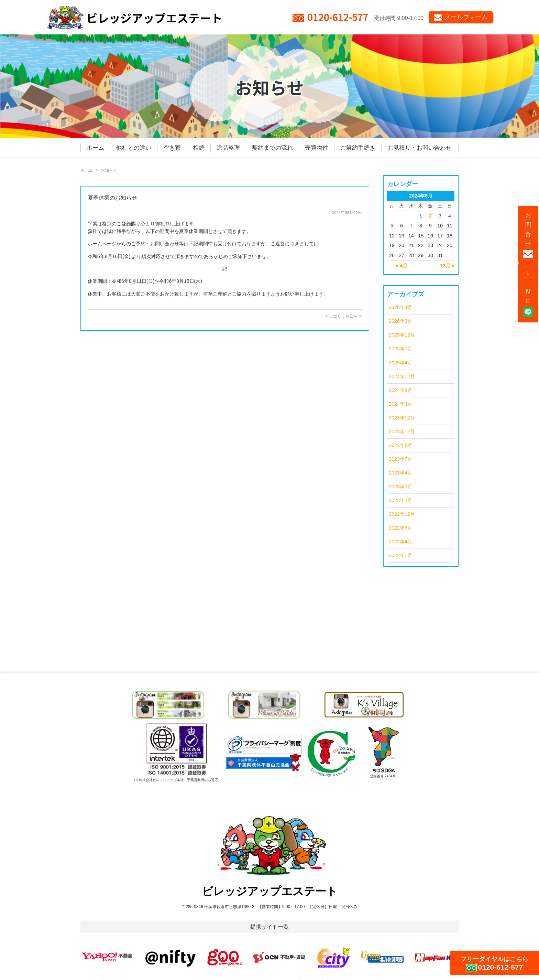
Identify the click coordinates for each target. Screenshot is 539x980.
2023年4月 (400, 473)
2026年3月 (400, 321)
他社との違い (134, 148)
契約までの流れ (272, 148)
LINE (528, 294)
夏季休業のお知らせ (112, 198)
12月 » (447, 266)
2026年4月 (400, 307)
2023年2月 (400, 500)
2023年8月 (400, 445)
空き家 (172, 148)
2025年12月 (402, 335)
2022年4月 (400, 542)
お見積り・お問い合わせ (420, 148)
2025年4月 (400, 363)
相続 (199, 148)
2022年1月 (400, 555)
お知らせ (354, 316)
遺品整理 (228, 148)
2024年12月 (402, 376)
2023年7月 (400, 459)
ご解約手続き (358, 148)
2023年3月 (400, 487)
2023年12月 (402, 418)
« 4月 (401, 266)
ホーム (95, 148)
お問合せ (528, 235)
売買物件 (317, 148)
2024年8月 (400, 390)
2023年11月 (402, 432)
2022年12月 (402, 514)
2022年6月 (400, 528)
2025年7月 (400, 349)
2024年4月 (400, 404)
